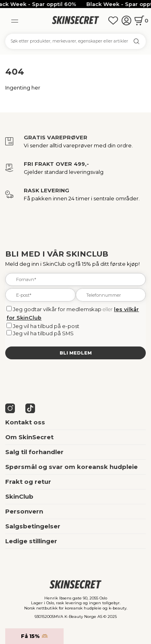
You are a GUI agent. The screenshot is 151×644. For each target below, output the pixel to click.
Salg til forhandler (34, 452)
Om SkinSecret (29, 437)
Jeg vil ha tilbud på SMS (43, 333)
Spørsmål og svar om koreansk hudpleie (71, 467)
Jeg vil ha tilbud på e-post (46, 326)
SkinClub (19, 497)
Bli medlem (76, 353)
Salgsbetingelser (33, 526)
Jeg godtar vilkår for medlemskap (57, 309)
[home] (75, 20)
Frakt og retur (28, 482)
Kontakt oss (25, 422)
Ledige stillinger (31, 541)
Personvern (24, 512)
